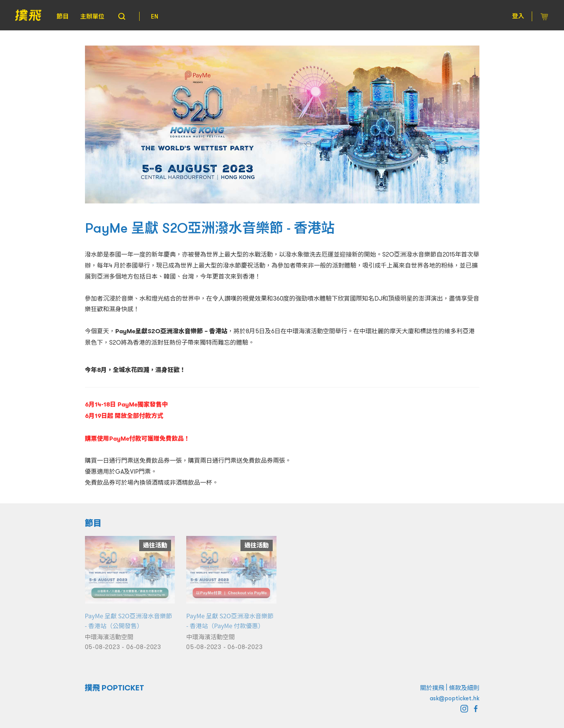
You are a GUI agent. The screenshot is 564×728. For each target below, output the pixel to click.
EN (155, 16)
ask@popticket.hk (455, 698)
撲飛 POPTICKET (115, 688)
